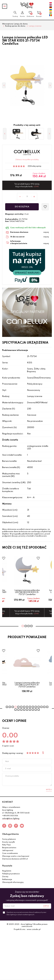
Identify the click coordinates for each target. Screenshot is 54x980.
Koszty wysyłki (8, 842)
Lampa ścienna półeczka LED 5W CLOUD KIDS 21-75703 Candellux (27, 685)
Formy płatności (9, 839)
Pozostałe (7, 866)
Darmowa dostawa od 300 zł (15, 859)
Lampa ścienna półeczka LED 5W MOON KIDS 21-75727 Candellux (27, 592)
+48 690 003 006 (10, 816)
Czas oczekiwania (10, 853)
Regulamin (7, 871)
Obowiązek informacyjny (13, 882)
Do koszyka (22, 207)
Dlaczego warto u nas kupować (16, 856)
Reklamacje (7, 880)
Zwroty (5, 877)
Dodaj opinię (36, 166)
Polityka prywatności (11, 874)
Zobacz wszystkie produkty (27, 160)
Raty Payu (6, 845)
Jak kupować (8, 851)
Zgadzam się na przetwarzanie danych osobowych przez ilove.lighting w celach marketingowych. (26, 914)
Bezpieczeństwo (9, 848)
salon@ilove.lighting (11, 819)
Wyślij (49, 790)
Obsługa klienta (10, 834)
